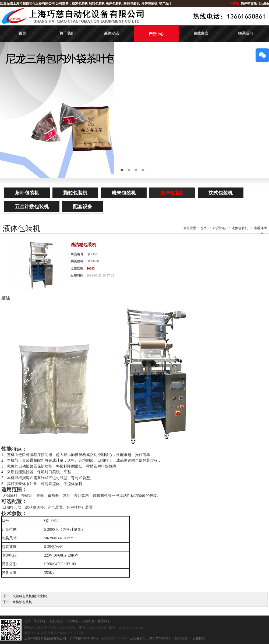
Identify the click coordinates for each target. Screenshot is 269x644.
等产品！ (165, 3)
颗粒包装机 (97, 3)
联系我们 (246, 33)
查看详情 (260, 228)
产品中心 (156, 34)
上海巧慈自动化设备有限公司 (45, 638)
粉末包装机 (80, 3)
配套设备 (83, 207)
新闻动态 (112, 33)
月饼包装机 (149, 3)
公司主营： (64, 3)
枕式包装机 (221, 193)
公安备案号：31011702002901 (151, 638)
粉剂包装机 (132, 3)
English (264, 3)
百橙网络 (199, 638)
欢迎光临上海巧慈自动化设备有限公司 (27, 3)
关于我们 (67, 33)
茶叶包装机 (27, 193)
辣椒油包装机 (22, 602)
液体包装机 (114, 3)
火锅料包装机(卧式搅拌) (30, 596)
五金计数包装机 (32, 207)
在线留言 (201, 33)
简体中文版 (249, 3)
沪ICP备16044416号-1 (85, 638)
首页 (22, 33)
